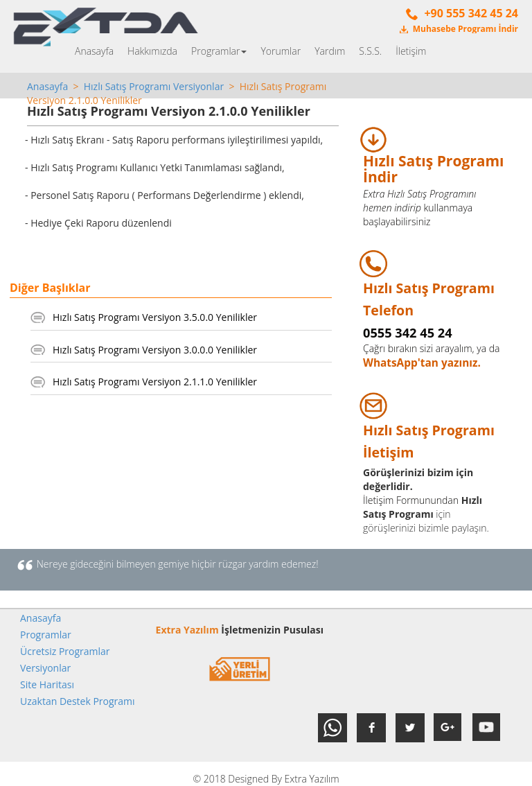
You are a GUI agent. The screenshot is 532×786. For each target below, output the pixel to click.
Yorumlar (281, 51)
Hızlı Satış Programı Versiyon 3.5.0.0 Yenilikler (155, 317)
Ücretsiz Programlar (65, 651)
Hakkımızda (152, 51)
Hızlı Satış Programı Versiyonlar (154, 86)
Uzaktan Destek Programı (78, 701)
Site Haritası (47, 684)
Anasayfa (94, 51)
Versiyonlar (45, 668)
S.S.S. (370, 51)
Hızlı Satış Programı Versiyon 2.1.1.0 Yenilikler (155, 382)
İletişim (411, 51)
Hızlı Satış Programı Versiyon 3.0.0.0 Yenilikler (155, 350)
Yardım (330, 51)
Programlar (219, 51)
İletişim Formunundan (411, 500)
